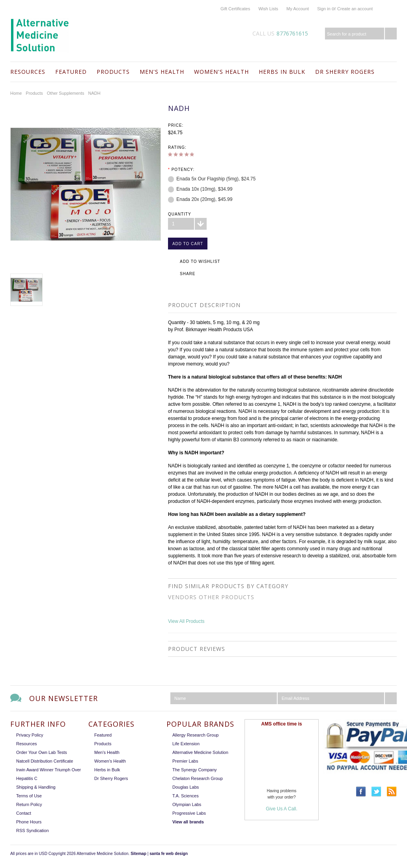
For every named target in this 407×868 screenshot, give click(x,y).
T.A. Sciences (186, 796)
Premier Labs (185, 761)
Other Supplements (66, 93)
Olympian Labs (187, 804)
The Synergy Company (195, 770)
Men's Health (162, 72)
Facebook (361, 792)
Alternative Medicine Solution (200, 752)
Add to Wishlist (200, 262)
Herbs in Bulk (282, 72)
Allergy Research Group (195, 735)
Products (113, 72)
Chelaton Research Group (198, 778)
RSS (392, 792)
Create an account (355, 9)
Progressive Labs (189, 813)
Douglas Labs (186, 787)
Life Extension (186, 744)
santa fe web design (169, 854)
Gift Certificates (235, 9)
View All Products (186, 621)
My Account (298, 9)
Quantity (180, 214)
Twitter (376, 792)
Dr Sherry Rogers (345, 72)
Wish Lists (268, 9)
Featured (71, 72)
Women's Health (221, 72)
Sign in (324, 9)
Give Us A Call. (282, 809)
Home (16, 93)
